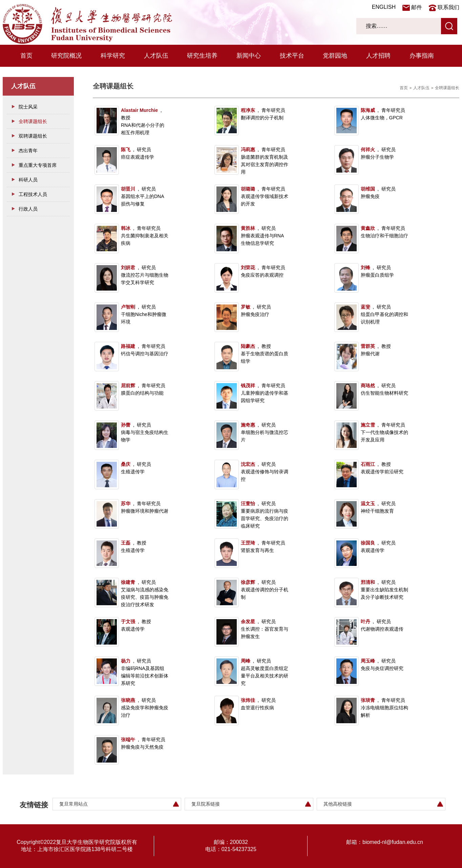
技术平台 (292, 56)
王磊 (126, 543)
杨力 (126, 661)
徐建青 (128, 582)
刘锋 (365, 268)
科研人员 (28, 180)
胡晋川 (128, 189)
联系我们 (448, 7)
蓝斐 (365, 307)
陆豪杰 (248, 346)
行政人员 (28, 209)
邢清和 (368, 582)
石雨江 (368, 464)
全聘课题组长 (33, 121)
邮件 (417, 7)
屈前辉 (128, 386)
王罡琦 (248, 543)
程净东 (248, 110)
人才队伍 (156, 56)
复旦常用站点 (73, 804)
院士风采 (28, 107)
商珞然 (368, 386)
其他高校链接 (338, 804)
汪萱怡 (248, 504)
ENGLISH (384, 7)
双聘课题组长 (33, 136)
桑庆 (126, 464)
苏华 (126, 504)
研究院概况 (66, 56)
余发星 (248, 622)
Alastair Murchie (139, 110)
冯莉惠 (248, 150)
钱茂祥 (248, 386)
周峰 (246, 661)
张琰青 (368, 700)
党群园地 (335, 56)
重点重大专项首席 (38, 165)
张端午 (128, 739)
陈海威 (368, 110)
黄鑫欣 (368, 228)
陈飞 (126, 150)
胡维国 (368, 189)
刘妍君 (128, 268)
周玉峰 (368, 661)
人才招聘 (378, 56)
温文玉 (368, 504)
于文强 (128, 622)
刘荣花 (248, 268)
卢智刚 (128, 307)
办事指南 (422, 56)
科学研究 (113, 56)
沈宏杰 (248, 464)
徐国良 (368, 543)
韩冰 (126, 228)
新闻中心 (249, 56)
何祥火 (368, 150)
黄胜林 (248, 228)
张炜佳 (248, 700)
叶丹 (365, 622)
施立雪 (368, 425)
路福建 (128, 346)
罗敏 (246, 307)
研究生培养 (202, 56)
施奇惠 (248, 425)
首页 (26, 56)
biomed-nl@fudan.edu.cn (393, 842)
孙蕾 (126, 425)
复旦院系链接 (206, 804)
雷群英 (368, 346)
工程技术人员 (33, 194)
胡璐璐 (248, 189)
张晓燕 (128, 700)
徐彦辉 (248, 582)
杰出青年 (28, 151)
